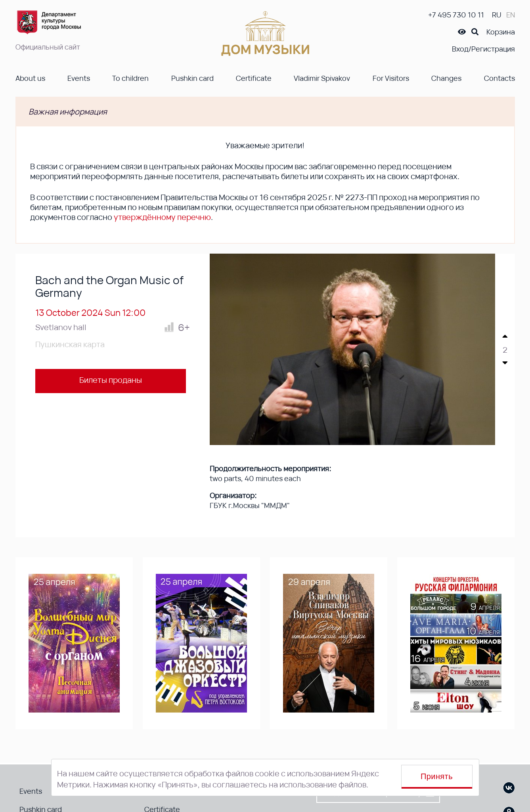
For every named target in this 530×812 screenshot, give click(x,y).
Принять (437, 776)
